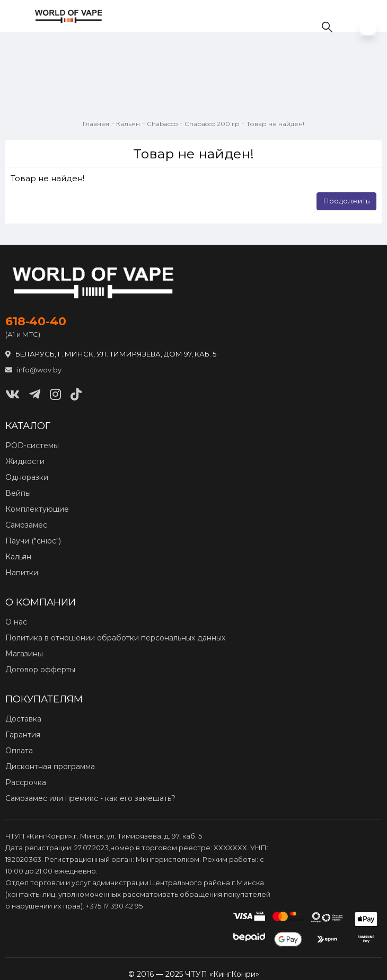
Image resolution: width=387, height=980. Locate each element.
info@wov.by (33, 370)
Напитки (22, 573)
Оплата (19, 751)
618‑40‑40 (36, 322)
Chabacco (162, 124)
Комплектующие (37, 509)
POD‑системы (32, 446)
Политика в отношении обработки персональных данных (115, 638)
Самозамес (26, 525)
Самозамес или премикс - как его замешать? (90, 798)
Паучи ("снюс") (33, 541)
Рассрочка (26, 782)
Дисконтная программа (50, 767)
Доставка (23, 719)
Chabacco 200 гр (212, 124)
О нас (16, 622)
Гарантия (23, 735)
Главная (96, 124)
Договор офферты (40, 670)
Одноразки (27, 477)
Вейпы (18, 493)
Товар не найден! (275, 124)
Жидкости (25, 461)
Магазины (24, 654)
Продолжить (346, 201)
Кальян (128, 124)
